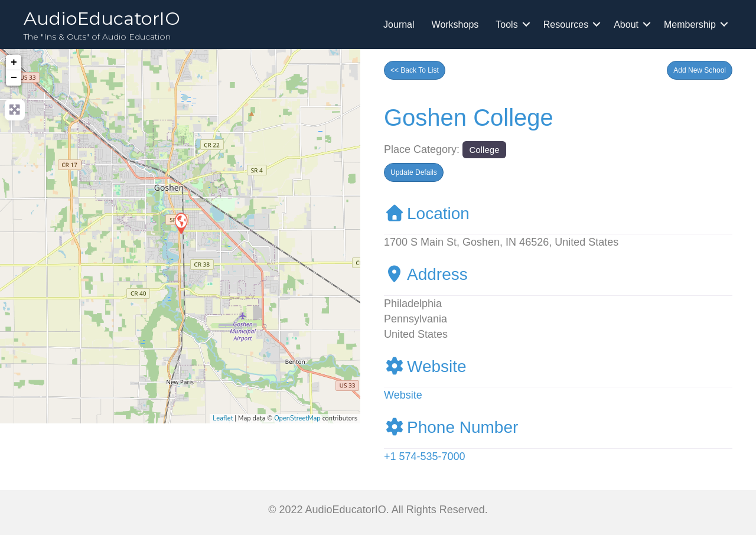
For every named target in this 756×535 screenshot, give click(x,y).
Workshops (455, 25)
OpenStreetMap (297, 418)
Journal (399, 25)
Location (427, 213)
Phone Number (451, 427)
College (484, 150)
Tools (506, 25)
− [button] (14, 78)
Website (425, 366)
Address (426, 274)
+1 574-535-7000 (425, 456)
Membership (690, 25)
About (626, 25)
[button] (700, 70)
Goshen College (469, 118)
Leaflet (223, 418)
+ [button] (14, 63)
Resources (566, 25)
